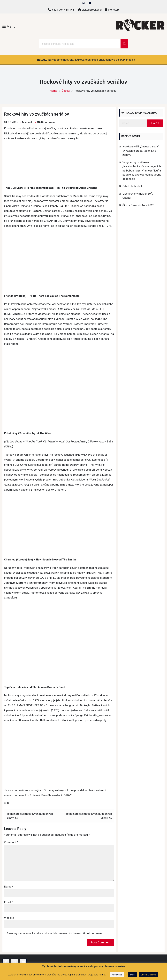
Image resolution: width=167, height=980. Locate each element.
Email (8, 902)
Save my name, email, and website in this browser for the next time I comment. (55, 933)
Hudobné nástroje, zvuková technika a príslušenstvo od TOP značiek (93, 60)
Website (9, 918)
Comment (11, 842)
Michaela (28, 122)
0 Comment (48, 122)
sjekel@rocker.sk (92, 10)
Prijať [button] (133, 975)
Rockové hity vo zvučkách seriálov (37, 114)
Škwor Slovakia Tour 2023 (138, 205)
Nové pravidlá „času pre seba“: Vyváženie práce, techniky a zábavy (141, 151)
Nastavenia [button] (117, 975)
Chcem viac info (148, 975)
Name (9, 887)
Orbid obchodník (133, 186)
